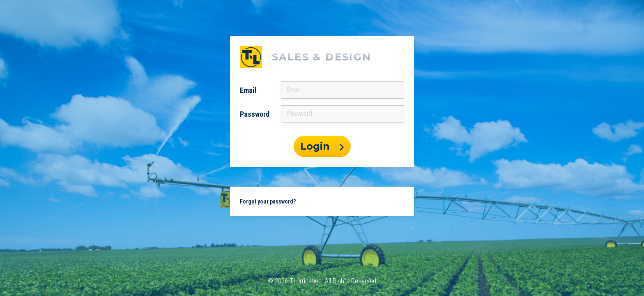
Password (255, 114)
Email (248, 90)
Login (322, 146)
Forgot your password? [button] (268, 201)
